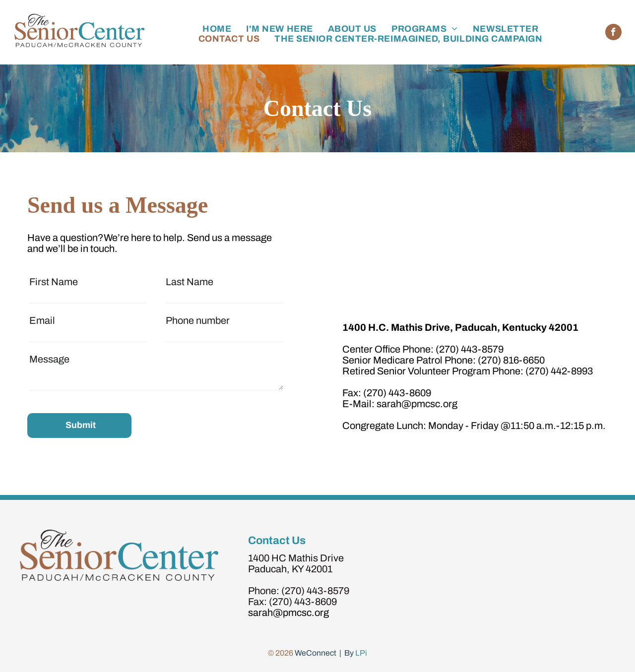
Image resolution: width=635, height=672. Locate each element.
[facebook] (613, 33)
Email (42, 320)
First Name (54, 282)
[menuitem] (217, 29)
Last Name (190, 282)
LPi (361, 653)
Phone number (198, 320)
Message (49, 359)
